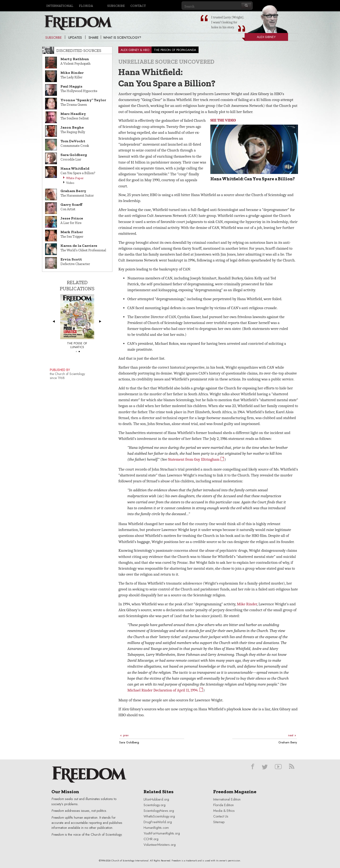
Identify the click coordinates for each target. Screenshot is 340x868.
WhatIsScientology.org (159, 816)
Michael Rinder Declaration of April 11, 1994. (165, 690)
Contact (138, 6)
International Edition (227, 799)
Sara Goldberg (129, 742)
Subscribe (116, 6)
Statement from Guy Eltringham (196, 459)
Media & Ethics (224, 811)
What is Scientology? (122, 38)
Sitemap (219, 822)
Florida (86, 6)
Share (93, 38)
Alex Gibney (260, 38)
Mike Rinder (247, 604)
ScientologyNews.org (159, 811)
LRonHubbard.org (156, 799)
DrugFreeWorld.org (158, 822)
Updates (75, 38)
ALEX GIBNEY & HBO (135, 50)
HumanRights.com (156, 828)
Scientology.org (155, 805)
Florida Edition (223, 805)
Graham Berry (288, 742)
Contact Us (221, 816)
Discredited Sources (79, 51)
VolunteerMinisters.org (160, 845)
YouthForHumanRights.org (162, 833)
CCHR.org (151, 839)
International (60, 6)
